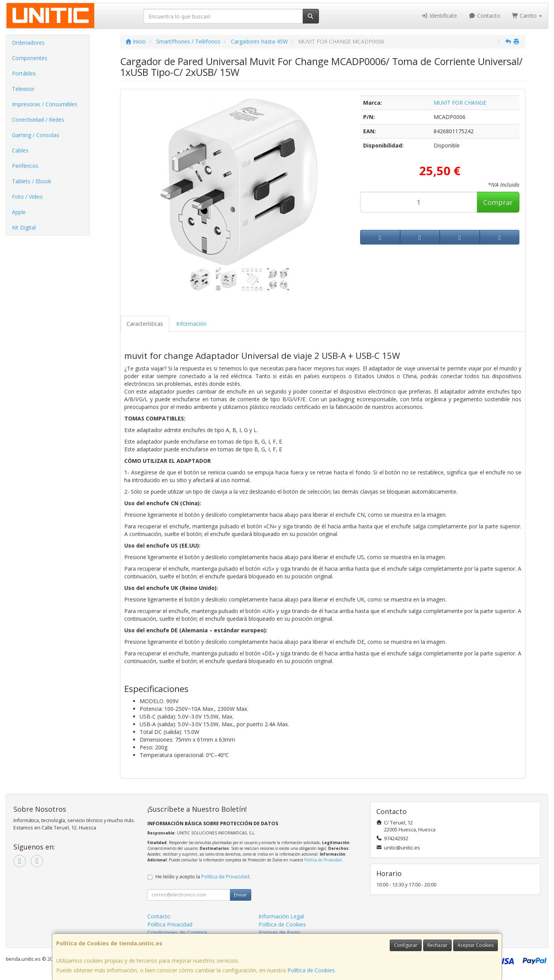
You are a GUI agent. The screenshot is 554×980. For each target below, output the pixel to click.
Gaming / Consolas (36, 135)
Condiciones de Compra (177, 932)
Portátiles (24, 73)
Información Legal (281, 916)
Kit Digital (24, 227)
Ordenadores (28, 43)
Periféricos (25, 166)
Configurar (406, 945)
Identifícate (439, 16)
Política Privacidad (170, 924)
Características (145, 324)
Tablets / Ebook (32, 181)
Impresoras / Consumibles (45, 104)
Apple (19, 212)
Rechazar (437, 945)
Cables (20, 150)
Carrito (527, 16)
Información (191, 324)
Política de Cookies (311, 970)
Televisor (23, 89)
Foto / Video (27, 197)
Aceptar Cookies (476, 945)
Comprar (498, 202)
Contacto (484, 16)
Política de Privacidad (323, 860)
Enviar (240, 895)
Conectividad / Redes (38, 120)
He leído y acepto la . (203, 877)
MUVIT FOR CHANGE (460, 103)
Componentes (30, 58)
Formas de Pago (279, 932)
